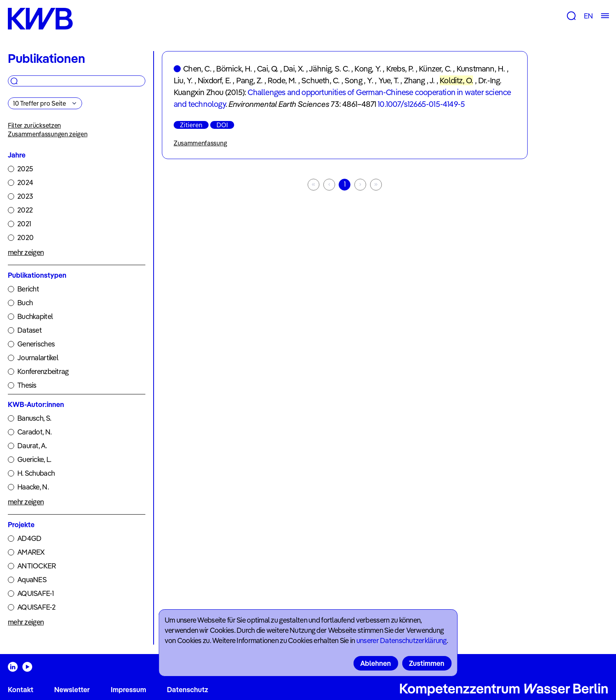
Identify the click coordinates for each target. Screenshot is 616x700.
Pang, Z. (249, 80)
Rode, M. (282, 80)
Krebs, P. (400, 69)
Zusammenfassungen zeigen (48, 134)
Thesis (27, 385)
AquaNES (32, 580)
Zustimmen (427, 663)
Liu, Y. (183, 80)
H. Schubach (36, 473)
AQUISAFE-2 (36, 607)
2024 (25, 182)
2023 (25, 196)
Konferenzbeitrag (43, 371)
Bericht (28, 289)
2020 (25, 237)
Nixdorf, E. (214, 80)
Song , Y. (359, 80)
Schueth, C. (320, 80)
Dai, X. (294, 69)
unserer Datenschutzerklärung (401, 640)
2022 (25, 210)
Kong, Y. (368, 69)
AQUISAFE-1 (36, 593)
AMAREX (31, 552)
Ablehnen (376, 663)
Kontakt (21, 690)
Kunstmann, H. (481, 69)
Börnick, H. (234, 69)
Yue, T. (389, 80)
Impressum (128, 690)
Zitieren (191, 125)
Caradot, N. (34, 432)
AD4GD (29, 538)
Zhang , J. (419, 80)
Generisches (36, 344)
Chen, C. (197, 69)
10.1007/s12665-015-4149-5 (421, 104)
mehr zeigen (26, 252)
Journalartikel (38, 358)
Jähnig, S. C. (329, 69)
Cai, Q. (268, 69)
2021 (24, 224)
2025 (25, 169)
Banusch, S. (34, 418)
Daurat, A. (32, 446)
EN (588, 16)
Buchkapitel (35, 316)
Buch (25, 303)
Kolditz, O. (456, 80)
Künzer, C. (435, 69)
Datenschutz (188, 690)
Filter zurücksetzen (34, 125)
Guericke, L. (34, 459)
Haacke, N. (33, 487)
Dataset (29, 330)
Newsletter (72, 690)
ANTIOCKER (37, 566)
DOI (222, 125)
